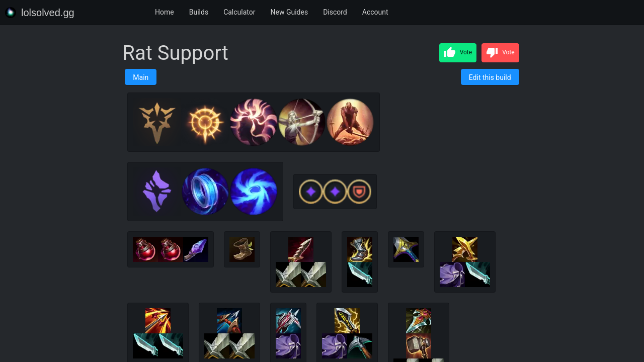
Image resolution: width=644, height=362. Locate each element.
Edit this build (490, 77)
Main (141, 77)
